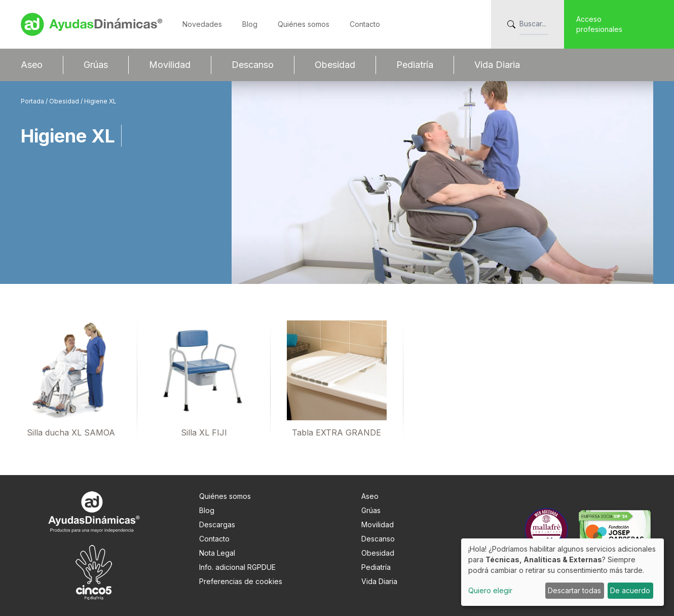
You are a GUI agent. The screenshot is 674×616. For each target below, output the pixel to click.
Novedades (202, 24)
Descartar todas (574, 590)
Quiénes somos (304, 24)
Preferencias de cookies (241, 581)
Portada (33, 101)
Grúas (96, 65)
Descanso (253, 65)
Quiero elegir (490, 590)
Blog (250, 24)
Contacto (365, 24)
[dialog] (563, 572)
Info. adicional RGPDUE (237, 567)
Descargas (217, 524)
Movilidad (170, 65)
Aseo (32, 65)
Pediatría (415, 65)
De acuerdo (630, 590)
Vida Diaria (497, 65)
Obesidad (335, 65)
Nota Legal (217, 553)
